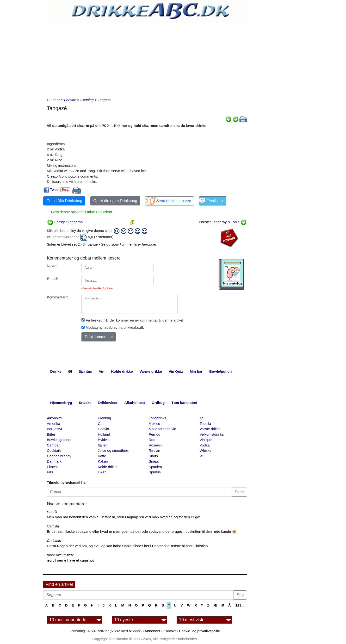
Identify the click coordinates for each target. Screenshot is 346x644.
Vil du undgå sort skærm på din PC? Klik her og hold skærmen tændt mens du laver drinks (127, 126)
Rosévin (155, 445)
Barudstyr (55, 429)
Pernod (154, 434)
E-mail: (53, 279)
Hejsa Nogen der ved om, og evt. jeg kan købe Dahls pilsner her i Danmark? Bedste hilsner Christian (127, 546)
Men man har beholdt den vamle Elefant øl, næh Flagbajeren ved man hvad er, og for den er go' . (124, 517)
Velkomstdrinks (212, 434)
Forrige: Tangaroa (65, 222)
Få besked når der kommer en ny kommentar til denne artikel (134, 320)
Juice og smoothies (113, 450)
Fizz (50, 472)
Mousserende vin (162, 429)
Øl (201, 456)
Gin (101, 424)
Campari (54, 445)
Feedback (215, 201)
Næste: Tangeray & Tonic (223, 222)
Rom (153, 440)
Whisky (205, 450)
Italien (103, 445)
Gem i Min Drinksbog (64, 201)
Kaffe (102, 456)
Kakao (103, 461)
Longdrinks (158, 418)
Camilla (53, 526)
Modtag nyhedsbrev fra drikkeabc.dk (115, 327)
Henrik (52, 512)
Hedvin (103, 429)
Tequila (205, 424)
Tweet (55, 189)
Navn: (52, 266)
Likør (102, 472)
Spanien (155, 467)
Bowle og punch (60, 440)
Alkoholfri (54, 418)
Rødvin (154, 450)
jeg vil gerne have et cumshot (70, 560)
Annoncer (152, 631)
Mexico (154, 424)
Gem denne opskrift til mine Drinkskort (81, 212)
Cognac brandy (59, 456)
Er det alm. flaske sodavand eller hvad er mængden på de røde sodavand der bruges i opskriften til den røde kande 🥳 (142, 531)
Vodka (205, 445)
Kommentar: (57, 297)
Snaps (154, 461)
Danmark (54, 461)
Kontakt (170, 631)
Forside (70, 100)
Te (202, 418)
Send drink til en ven (174, 201)
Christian (54, 541)
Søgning (87, 100)
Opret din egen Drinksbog (115, 201)
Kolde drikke (108, 467)
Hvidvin (104, 440)
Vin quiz (206, 440)
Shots (153, 456)
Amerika (53, 424)
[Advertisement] (147, 59)
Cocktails (54, 450)
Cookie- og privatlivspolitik (200, 631)
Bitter (51, 434)
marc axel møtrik (60, 555)
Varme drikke (210, 429)
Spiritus (155, 472)
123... (240, 605)
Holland (104, 434)
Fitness (53, 467)
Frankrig (104, 418)
